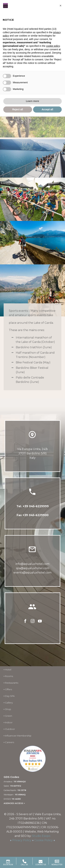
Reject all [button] (18, 109)
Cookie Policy (44, 840)
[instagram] (33, 622)
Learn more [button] (32, 101)
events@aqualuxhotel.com (32, 573)
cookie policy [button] (53, 46)
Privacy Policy (22, 840)
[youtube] (40, 622)
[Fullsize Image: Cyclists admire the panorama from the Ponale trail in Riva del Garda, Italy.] (32, 290)
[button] (60, 6)
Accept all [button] (47, 109)
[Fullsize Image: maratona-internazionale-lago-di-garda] (32, 158)
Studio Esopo (41, 836)
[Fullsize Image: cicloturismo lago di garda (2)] (32, 243)
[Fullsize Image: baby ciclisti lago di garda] (32, 199)
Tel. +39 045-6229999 (33, 506)
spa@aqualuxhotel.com (33, 568)
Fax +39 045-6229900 (33, 515)
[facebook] (25, 622)
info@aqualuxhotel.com (32, 564)
